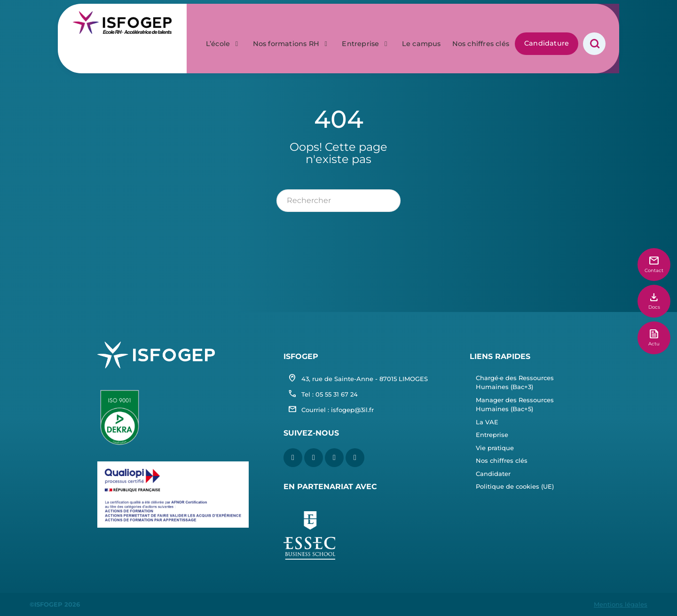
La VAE (487, 422)
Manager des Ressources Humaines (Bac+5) (515, 405)
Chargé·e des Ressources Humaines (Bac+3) (515, 382)
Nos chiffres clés (481, 23)
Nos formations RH (292, 23)
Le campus (421, 23)
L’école (224, 23)
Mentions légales (621, 604)
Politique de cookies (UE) (515, 486)
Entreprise (366, 23)
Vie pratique (495, 448)
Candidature (547, 22)
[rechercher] (339, 201)
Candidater (493, 474)
